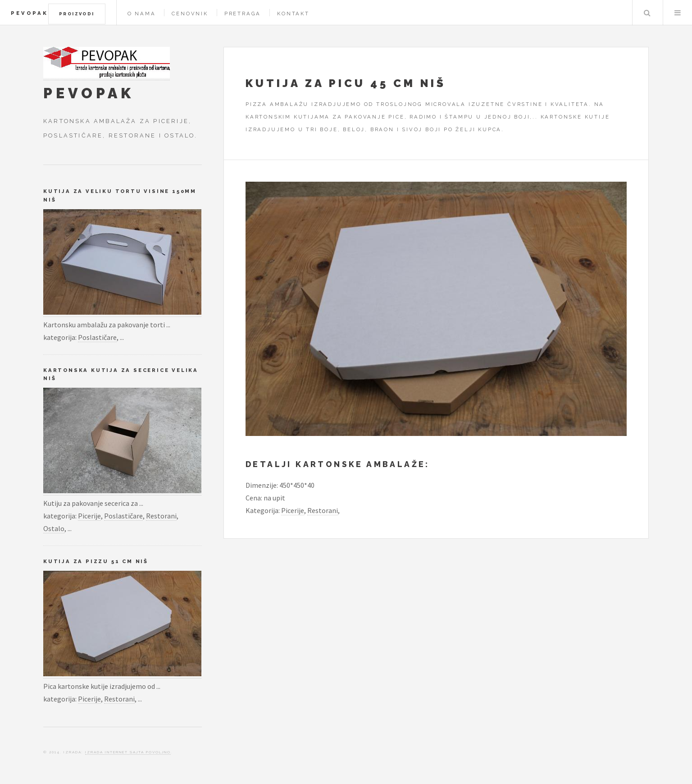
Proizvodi (77, 14)
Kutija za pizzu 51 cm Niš (96, 561)
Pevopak (30, 13)
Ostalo (54, 528)
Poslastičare (97, 337)
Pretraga (243, 14)
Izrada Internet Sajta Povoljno (128, 752)
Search (647, 13)
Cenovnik (190, 14)
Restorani (323, 510)
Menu (678, 13)
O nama (142, 14)
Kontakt (293, 14)
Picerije (293, 510)
